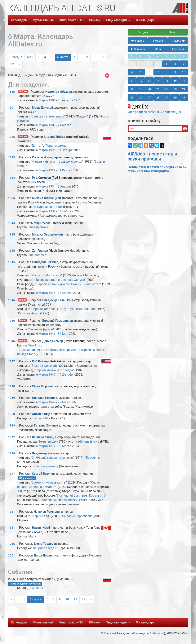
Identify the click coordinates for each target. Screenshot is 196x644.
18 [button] (132, 89)
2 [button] (175, 64)
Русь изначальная (82, 309)
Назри (37, 528)
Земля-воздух (48, 442)
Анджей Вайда (54, 137)
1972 (11, 437)
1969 (11, 426)
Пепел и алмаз (56, 146)
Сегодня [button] (143, 32)
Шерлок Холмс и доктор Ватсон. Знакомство (68, 284)
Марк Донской (42, 108)
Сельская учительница (48, 116)
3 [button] (184, 64)
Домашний (35, 588)
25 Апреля (65, 293)
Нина (22, 491)
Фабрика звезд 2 (45, 548)
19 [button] (141, 89)
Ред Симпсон (41, 178)
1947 (11, 361)
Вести (37, 418)
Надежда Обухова (59, 92)
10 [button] (184, 72)
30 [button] (175, 98)
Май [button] (173, 32)
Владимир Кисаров (46, 453)
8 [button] (167, 72)
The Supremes (38, 227)
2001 (11, 556)
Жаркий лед (40, 516)
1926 (11, 137)
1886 (11, 92)
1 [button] (167, 64)
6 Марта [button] (158, 41)
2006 (72, 402)
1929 (11, 157)
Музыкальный (43, 20)
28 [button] (158, 98)
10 (95, 57)
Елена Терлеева (45, 544)
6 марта (63, 57)
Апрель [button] (178, 49)
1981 (75, 125)
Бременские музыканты (49, 482)
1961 (78, 100)
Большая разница (45, 466)
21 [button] (158, 89)
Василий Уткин (43, 437)
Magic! (33, 536)
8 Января (64, 186)
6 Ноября (64, 211)
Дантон (37, 146)
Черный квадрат (44, 309)
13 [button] (149, 81)
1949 (11, 398)
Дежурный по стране (47, 207)
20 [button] (149, 89)
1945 (11, 235)
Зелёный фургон (41, 329)
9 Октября (65, 150)
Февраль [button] (138, 49)
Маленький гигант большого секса (57, 162)
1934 (11, 178)
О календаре (145, 20)
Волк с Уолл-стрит (45, 366)
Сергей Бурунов (43, 474)
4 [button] (132, 72)
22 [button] (167, 89)
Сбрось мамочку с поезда (54, 370)
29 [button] (167, 98)
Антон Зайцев (42, 414)
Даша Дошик (43, 555)
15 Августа (66, 100)
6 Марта (42, 100)
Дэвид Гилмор (53, 341)
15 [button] (167, 81)
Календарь (19, 20)
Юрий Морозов (43, 386)
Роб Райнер (40, 361)
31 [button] (184, 98)
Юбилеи (95, 20)
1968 (11, 414)
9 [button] (175, 72)
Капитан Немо (28, 313)
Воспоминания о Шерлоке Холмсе (60, 280)
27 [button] (149, 98)
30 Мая (63, 334)
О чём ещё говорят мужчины (52, 458)
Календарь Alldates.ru (149, 633)
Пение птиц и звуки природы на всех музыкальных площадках (157, 169)
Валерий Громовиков (58, 321)
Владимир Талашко (56, 300)
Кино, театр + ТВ (71, 20)
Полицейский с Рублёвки (60, 500)
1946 (11, 300)
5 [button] (141, 72)
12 (12, 64)
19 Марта (65, 446)
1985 (11, 544)
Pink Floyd (35, 345)
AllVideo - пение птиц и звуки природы (152, 156)
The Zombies (37, 255)
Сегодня (16, 57)
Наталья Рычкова (47, 512)
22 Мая (63, 402)
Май (30, 57)
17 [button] (184, 81)
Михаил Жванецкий (46, 198)
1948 (11, 386)
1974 (11, 453)
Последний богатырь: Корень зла (81, 496)
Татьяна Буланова (47, 425)
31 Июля (64, 170)
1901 (11, 108)
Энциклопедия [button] (118, 20)
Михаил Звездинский (47, 234)
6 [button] (149, 72)
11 (103, 57)
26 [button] (141, 98)
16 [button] (175, 81)
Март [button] (158, 49)
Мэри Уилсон (43, 223)
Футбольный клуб (87, 442)
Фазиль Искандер (45, 157)
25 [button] (132, 98)
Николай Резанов (45, 398)
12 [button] (141, 81)
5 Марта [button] (138, 41)
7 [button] (158, 72)
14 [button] (158, 81)
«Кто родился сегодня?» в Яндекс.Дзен (156, 108)
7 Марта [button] (178, 41)
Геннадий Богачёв (45, 262)
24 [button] (184, 89)
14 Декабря (66, 375)
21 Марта (65, 125)
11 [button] (132, 81)
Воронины (93, 458)
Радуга (82, 116)
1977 (11, 474)
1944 (11, 223)
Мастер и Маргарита (46, 275)
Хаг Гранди (40, 251)
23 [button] (175, 89)
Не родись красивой (76, 516)
